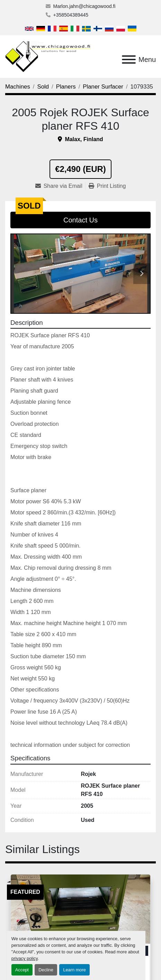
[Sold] (43, 87)
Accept (22, 970)
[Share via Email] (60, 186)
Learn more (74, 970)
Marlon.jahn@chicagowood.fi (84, 6)
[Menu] (129, 59)
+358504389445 (71, 15)
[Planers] (66, 87)
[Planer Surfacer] (103, 87)
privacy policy (25, 958)
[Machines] (18, 87)
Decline (46, 970)
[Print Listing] (107, 186)
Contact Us (80, 220)
